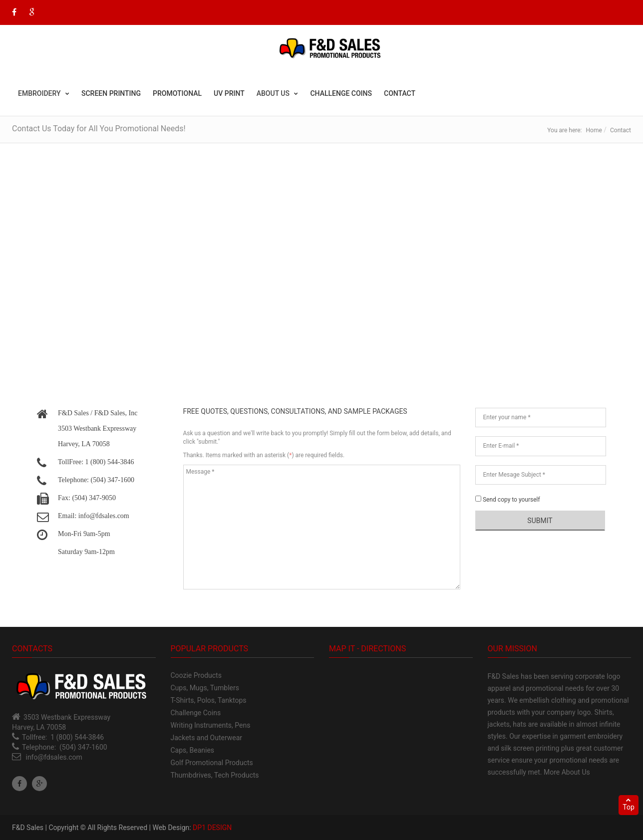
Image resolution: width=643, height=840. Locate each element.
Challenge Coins (341, 93)
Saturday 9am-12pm (86, 552)
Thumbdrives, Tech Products (215, 775)
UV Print (229, 93)
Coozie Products (196, 675)
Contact (400, 93)
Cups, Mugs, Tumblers (205, 688)
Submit (540, 521)
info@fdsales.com (54, 757)
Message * (322, 527)
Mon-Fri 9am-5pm (84, 534)
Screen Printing (111, 93)
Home (594, 130)
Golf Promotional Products (212, 763)
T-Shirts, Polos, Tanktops (209, 700)
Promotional (177, 93)
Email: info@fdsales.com (94, 516)
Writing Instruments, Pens (211, 725)
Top (629, 804)
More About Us (567, 772)
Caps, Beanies (193, 750)
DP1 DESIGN (212, 828)
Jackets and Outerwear (207, 738)
